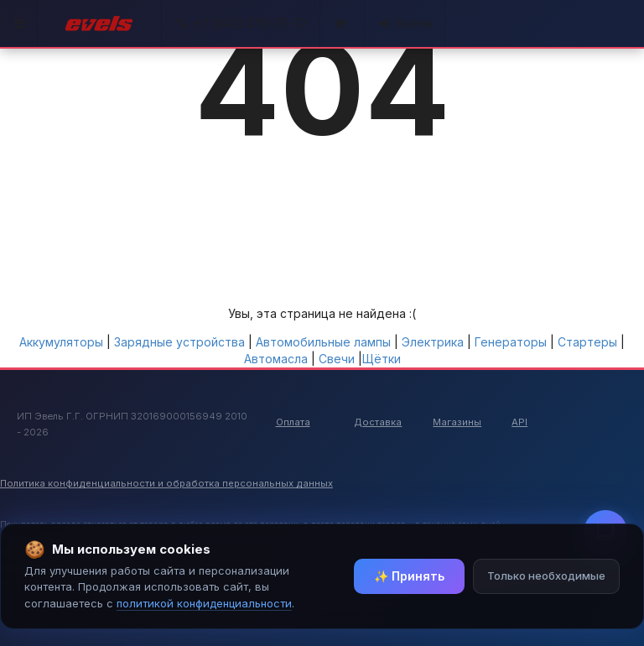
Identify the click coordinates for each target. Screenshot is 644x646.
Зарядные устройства (179, 342)
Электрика (433, 342)
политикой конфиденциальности (204, 603)
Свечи (337, 359)
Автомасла (276, 359)
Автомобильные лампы (323, 342)
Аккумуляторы (61, 342)
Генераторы (511, 342)
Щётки (382, 359)
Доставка (378, 422)
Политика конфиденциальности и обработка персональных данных (166, 483)
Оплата (293, 422)
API (519, 422)
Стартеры (587, 342)
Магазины (457, 422)
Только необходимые (546, 576)
